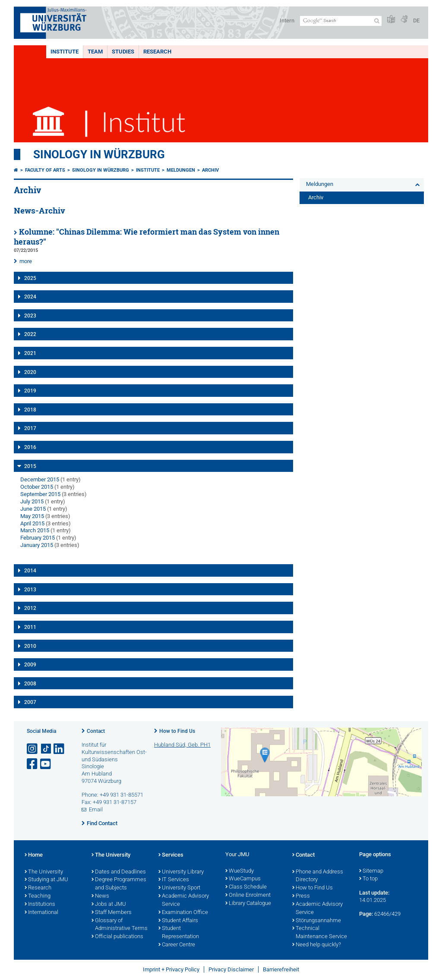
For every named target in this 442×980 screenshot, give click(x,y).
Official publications (117, 937)
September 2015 (40, 494)
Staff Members (112, 913)
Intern (287, 20)
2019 (30, 391)
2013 (30, 590)
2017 (30, 428)
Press (301, 896)
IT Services (174, 880)
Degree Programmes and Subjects (119, 884)
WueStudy (240, 871)
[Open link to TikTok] (46, 749)
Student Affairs (178, 921)
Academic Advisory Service (184, 900)
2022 (30, 334)
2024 (30, 297)
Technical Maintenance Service (320, 933)
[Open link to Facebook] (33, 764)
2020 (30, 372)
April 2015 (32, 523)
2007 (30, 702)
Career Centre (177, 945)
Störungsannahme (317, 921)
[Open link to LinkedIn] (60, 749)
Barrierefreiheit (281, 969)
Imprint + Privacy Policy (171, 969)
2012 (30, 608)
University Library (181, 872)
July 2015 (32, 501)
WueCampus (243, 879)
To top (368, 879)
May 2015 (32, 516)
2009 (30, 665)
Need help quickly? (317, 945)
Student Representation (179, 933)
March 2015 (35, 530)
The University (44, 872)
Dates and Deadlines (119, 872)
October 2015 (37, 487)
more (26, 261)
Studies (123, 52)
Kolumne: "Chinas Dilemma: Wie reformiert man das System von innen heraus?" (147, 237)
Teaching (38, 896)
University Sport (179, 888)
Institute (65, 52)
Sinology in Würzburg (99, 154)
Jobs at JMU (109, 905)
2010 (30, 646)
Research (157, 52)
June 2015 (33, 509)
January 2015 (37, 545)
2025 (30, 278)
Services (171, 855)
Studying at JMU (46, 880)
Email (96, 809)
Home (34, 855)
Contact (96, 731)
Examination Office (183, 913)
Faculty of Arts (45, 170)
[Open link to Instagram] (33, 749)
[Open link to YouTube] (46, 764)
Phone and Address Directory (318, 876)
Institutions (40, 905)
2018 (30, 410)
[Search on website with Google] (341, 21)
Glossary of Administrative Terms (120, 925)
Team (95, 52)
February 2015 (38, 538)
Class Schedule (246, 887)
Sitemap (371, 871)
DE (416, 20)
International (41, 913)
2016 (30, 447)
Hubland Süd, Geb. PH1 (182, 745)
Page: (366, 914)
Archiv (210, 170)
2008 (30, 684)
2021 (30, 353)
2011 (30, 627)
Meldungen (181, 170)
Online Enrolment (248, 895)
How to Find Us (177, 731)
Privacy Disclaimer (231, 969)
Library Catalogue (248, 904)
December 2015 (40, 479)
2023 (30, 316)
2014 (30, 571)
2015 (30, 466)
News (100, 896)
